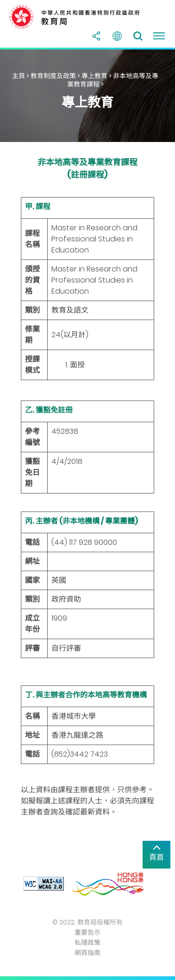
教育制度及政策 (53, 76)
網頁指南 (87, 953)
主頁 (19, 76)
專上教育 (94, 76)
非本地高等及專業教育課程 (113, 80)
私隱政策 (87, 943)
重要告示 (87, 932)
